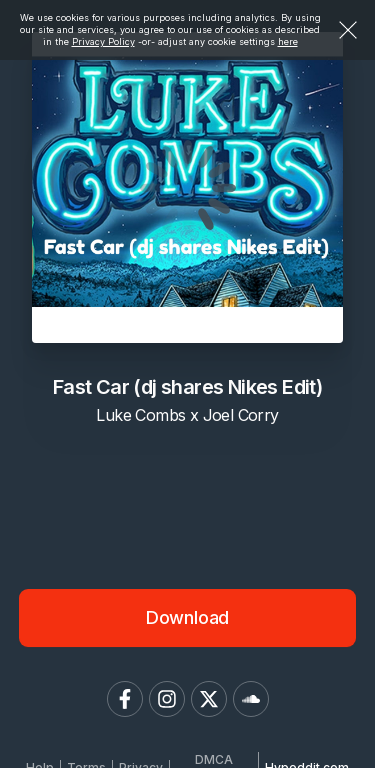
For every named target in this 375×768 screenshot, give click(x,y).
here (288, 41)
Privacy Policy (103, 41)
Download (188, 617)
